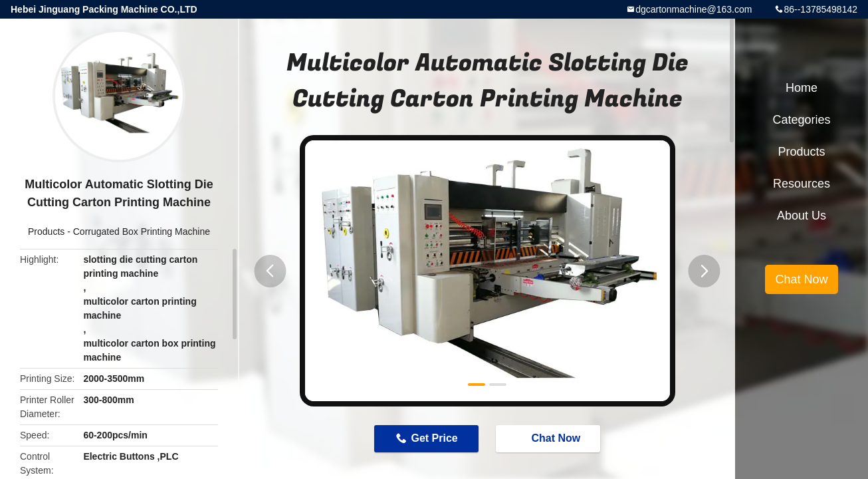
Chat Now (550, 438)
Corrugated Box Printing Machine (142, 232)
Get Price (434, 438)
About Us (802, 216)
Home (802, 88)
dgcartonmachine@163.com (694, 9)
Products (46, 232)
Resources (802, 184)
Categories (801, 120)
